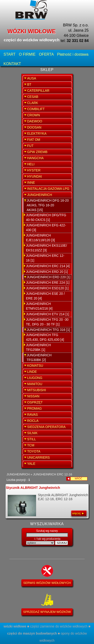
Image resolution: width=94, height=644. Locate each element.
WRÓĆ (81, 479)
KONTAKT (12, 64)
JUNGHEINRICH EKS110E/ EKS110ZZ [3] (47, 248)
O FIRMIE (27, 54)
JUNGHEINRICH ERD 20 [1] (47, 272)
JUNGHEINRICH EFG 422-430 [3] (46, 228)
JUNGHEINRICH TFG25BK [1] (39, 347)
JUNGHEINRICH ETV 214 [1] (48, 314)
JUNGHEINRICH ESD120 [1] (47, 288)
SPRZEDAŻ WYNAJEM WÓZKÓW (47, 612)
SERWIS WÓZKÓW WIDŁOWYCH (47, 583)
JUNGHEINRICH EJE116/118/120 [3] (41, 238)
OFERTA (46, 54)
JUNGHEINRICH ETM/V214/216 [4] (39, 306)
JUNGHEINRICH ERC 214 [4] (48, 266)
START (10, 54)
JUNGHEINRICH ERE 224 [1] (48, 283)
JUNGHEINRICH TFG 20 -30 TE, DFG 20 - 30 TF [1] (47, 322)
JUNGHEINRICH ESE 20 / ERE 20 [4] (45, 296)
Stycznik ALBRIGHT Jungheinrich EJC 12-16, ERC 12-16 (47, 501)
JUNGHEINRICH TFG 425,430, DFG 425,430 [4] (45, 337)
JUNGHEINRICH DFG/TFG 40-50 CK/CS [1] (46, 217)
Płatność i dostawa (73, 54)
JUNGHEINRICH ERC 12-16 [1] (45, 258)
